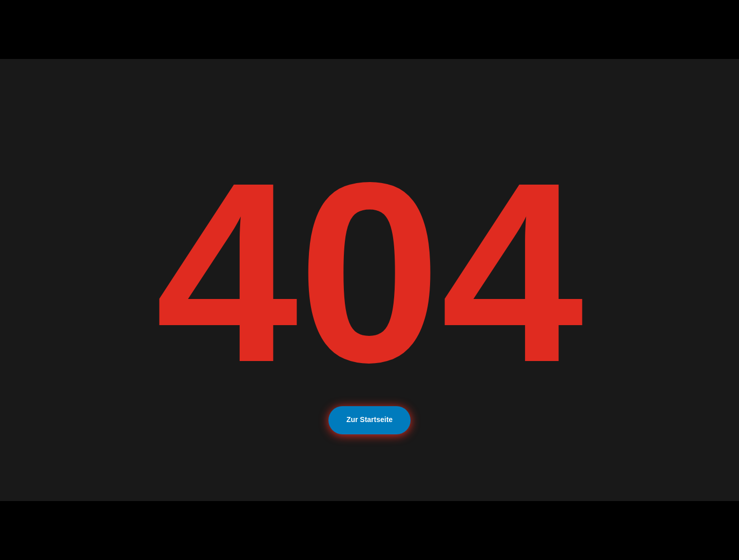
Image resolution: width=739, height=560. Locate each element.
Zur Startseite (369, 419)
